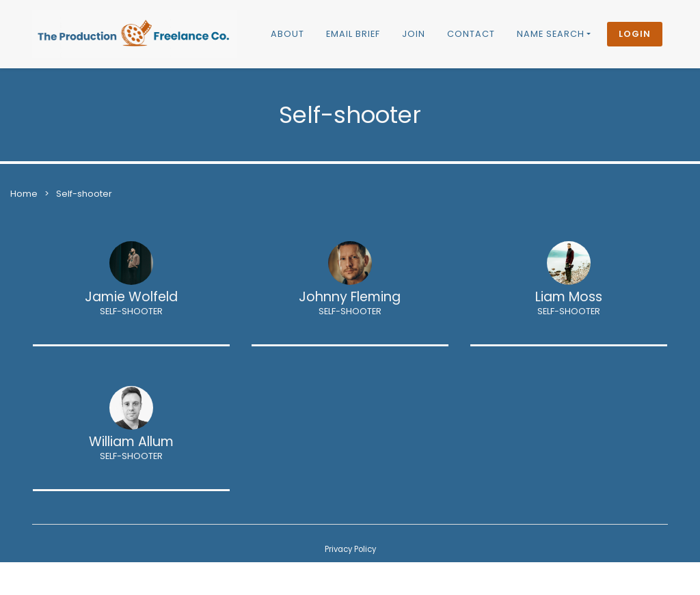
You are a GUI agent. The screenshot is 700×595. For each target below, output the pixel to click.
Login (635, 34)
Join (414, 34)
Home (24, 194)
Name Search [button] (551, 34)
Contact (471, 34)
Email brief (353, 34)
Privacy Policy (350, 549)
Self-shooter (84, 194)
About (287, 34)
